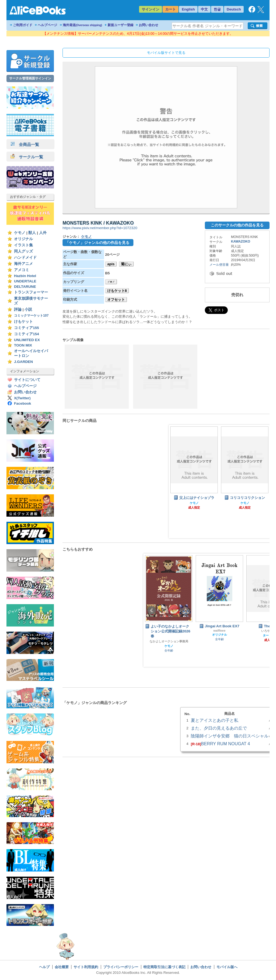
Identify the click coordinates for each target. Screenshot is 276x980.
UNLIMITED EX (27, 340)
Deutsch (234, 9)
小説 (28, 309)
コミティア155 (27, 328)
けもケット (23, 322)
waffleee (219, 631)
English (188, 9)
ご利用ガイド (23, 25)
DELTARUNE (25, 287)
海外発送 (82, 25)
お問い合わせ (149, 25)
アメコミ (22, 270)
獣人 (32, 233)
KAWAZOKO (241, 241)
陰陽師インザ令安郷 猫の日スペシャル (230, 736)
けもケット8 (117, 291)
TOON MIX (23, 345)
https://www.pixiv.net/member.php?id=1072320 (100, 228)
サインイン (151, 9)
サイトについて (27, 380)
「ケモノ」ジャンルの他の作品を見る (97, 243)
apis (111, 264)
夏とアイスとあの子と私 (215, 720)
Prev (152, 610)
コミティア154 (27, 334)
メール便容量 (219, 265)
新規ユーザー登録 (120, 25)
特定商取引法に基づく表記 (164, 967)
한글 (217, 9)
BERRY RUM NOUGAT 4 (225, 744)
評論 (18, 309)
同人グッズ (23, 251)
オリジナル (23, 239)
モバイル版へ (227, 967)
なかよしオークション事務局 (169, 641)
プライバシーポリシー (121, 967)
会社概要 (62, 967)
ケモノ (20, 233)
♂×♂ (111, 282)
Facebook (23, 403)
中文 (204, 9)
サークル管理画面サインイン (30, 78)
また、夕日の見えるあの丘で (219, 728)
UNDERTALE (25, 281)
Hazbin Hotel (25, 276)
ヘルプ (44, 967)
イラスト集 (23, 245)
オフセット (116, 300)
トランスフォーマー (31, 292)
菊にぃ (126, 264)
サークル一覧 (27, 157)
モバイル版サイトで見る (166, 53)
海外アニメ (23, 264)
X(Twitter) (22, 398)
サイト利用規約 (86, 967)
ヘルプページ (47, 25)
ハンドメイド (25, 258)
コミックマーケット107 (31, 316)
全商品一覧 (25, 144)
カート (170, 9)
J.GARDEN (23, 362)
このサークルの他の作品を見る (237, 225)
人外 (43, 233)
